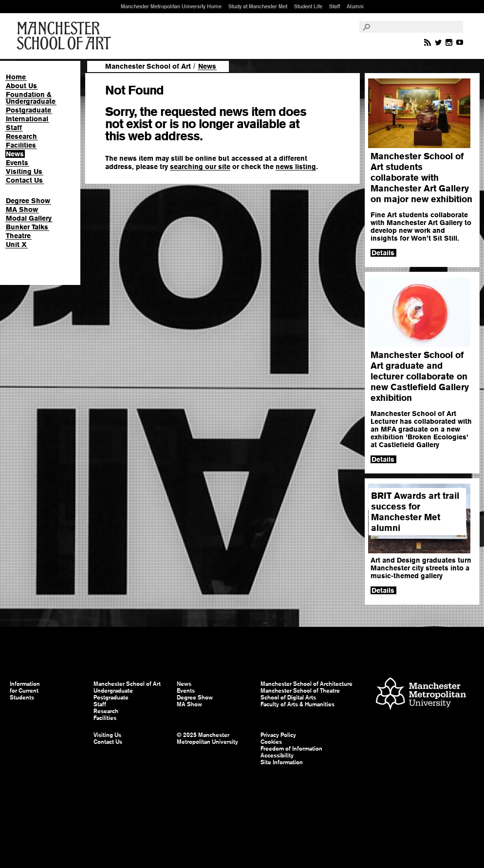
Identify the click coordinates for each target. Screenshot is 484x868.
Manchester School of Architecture (307, 684)
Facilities (21, 145)
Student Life (308, 6)
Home (16, 77)
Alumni (355, 6)
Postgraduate (28, 110)
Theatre (18, 236)
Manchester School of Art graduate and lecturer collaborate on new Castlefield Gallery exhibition (420, 376)
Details (383, 253)
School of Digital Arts (288, 698)
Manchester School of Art (66, 36)
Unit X (16, 245)
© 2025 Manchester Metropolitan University (207, 738)
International (27, 119)
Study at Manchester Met (258, 6)
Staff (335, 6)
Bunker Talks (27, 227)
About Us (21, 86)
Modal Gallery (29, 218)
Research (21, 136)
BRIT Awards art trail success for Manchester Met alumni (415, 512)
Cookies (271, 742)
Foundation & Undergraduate (31, 98)
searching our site (200, 167)
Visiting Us (24, 171)
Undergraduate (113, 691)
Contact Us (24, 180)
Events (17, 163)
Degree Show (28, 201)
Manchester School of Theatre (300, 691)
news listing (296, 167)
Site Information (282, 762)
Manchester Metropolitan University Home (171, 6)
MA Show (22, 209)
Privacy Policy (278, 735)
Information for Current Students (25, 691)
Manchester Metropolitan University (421, 695)
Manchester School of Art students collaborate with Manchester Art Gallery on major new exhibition (421, 178)
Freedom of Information (291, 749)
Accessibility (277, 755)
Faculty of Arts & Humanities (298, 704)
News (15, 154)
